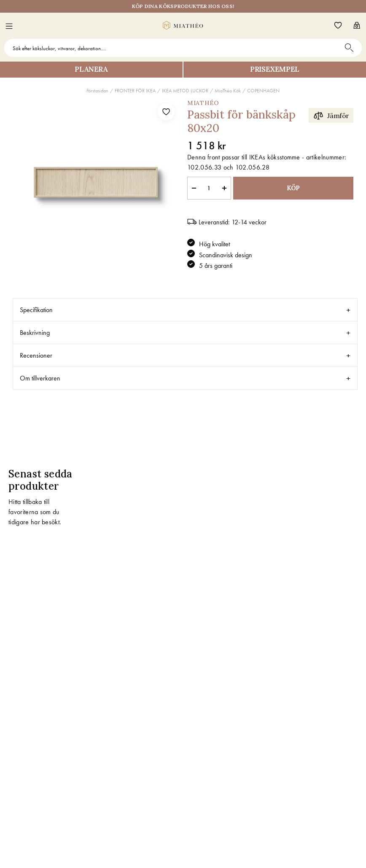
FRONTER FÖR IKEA (135, 91)
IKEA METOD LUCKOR (185, 91)
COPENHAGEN (263, 91)
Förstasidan (97, 91)
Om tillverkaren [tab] (40, 378)
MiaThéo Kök (228, 91)
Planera (91, 69)
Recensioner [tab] (36, 355)
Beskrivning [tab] (35, 333)
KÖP (293, 188)
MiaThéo (203, 103)
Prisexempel (275, 69)
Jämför (331, 115)
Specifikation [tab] (36, 310)
